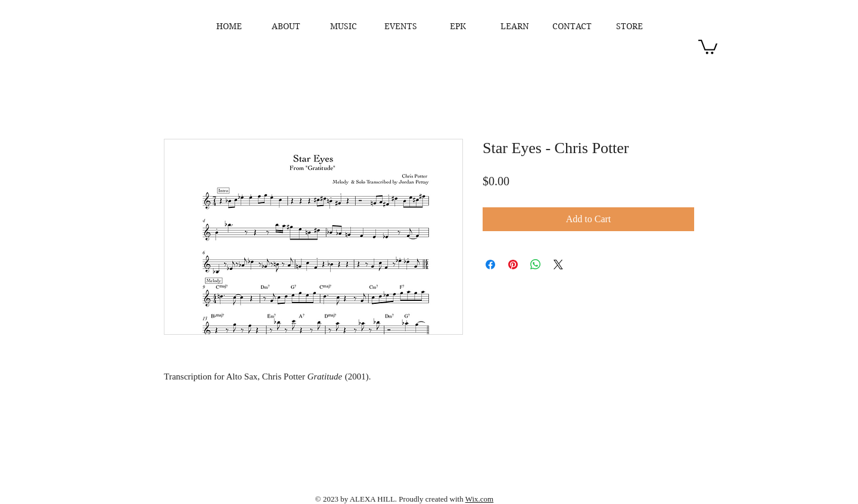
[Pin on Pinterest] (513, 265)
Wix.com (480, 499)
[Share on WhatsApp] (536, 265)
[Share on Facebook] (490, 265)
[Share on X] (558, 265)
